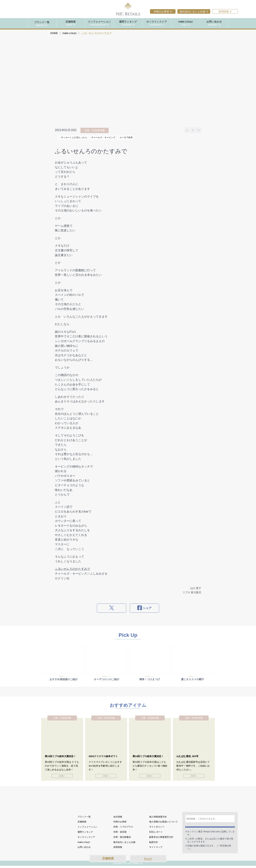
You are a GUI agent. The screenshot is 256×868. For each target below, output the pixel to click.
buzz (148, 859)
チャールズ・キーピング (103, 137)
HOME (54, 33)
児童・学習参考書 (95, 130)
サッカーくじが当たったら (73, 137)
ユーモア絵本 (125, 137)
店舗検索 (108, 858)
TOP (247, 855)
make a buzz (69, 33)
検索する (210, 827)
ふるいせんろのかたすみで (72, 569)
